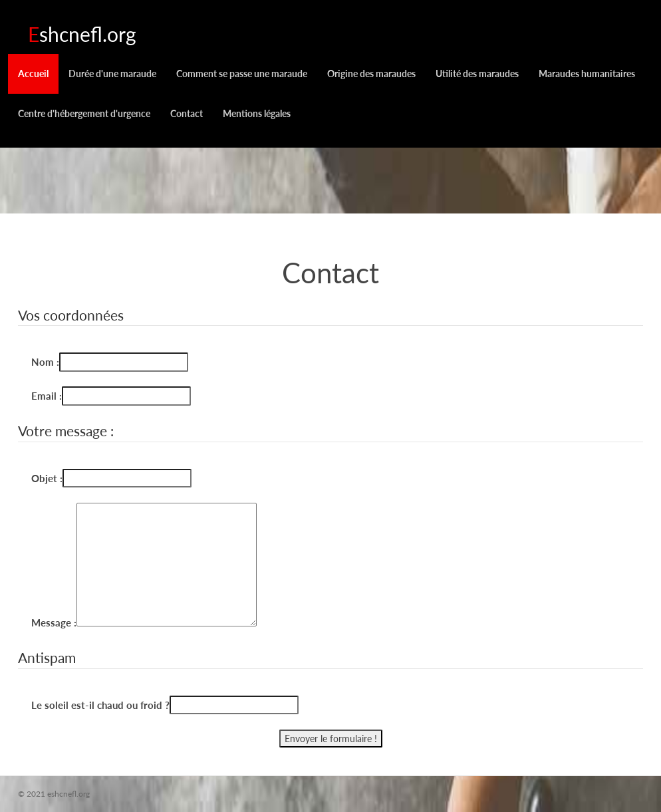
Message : (54, 622)
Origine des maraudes (371, 73)
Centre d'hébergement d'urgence (84, 113)
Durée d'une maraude (112, 73)
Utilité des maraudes (477, 73)
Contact (187, 113)
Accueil (33, 73)
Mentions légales (257, 113)
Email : (47, 396)
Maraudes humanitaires (587, 73)
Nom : (45, 362)
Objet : (47, 478)
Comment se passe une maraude (242, 73)
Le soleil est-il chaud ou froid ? (100, 705)
